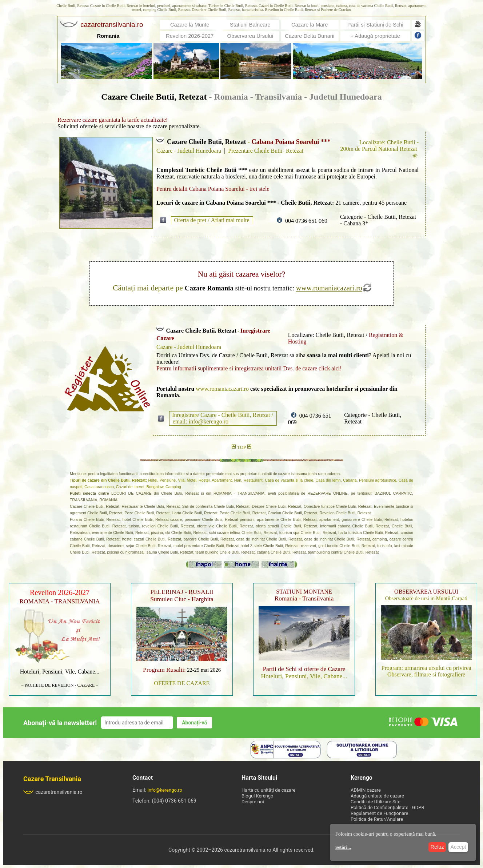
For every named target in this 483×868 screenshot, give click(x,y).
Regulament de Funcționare (379, 813)
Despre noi (253, 802)
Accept (458, 847)
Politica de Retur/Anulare (377, 819)
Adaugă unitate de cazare (377, 796)
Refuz (437, 847)
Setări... (343, 847)
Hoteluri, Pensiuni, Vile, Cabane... (60, 672)
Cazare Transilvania (52, 779)
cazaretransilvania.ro (53, 792)
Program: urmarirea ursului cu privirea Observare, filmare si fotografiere (426, 671)
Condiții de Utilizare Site (376, 802)
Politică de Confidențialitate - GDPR (387, 807)
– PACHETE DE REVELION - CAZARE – (60, 685)
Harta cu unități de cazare (268, 790)
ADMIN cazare (366, 790)
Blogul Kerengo (257, 796)
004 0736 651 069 (306, 221)
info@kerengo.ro (165, 790)
